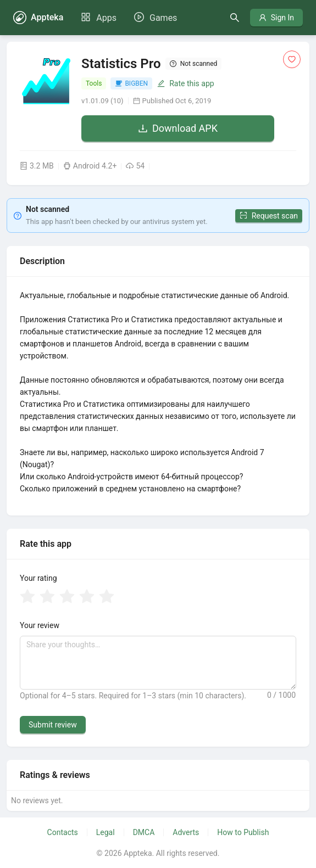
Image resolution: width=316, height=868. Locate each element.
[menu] (129, 18)
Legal (106, 832)
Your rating (38, 578)
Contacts (63, 832)
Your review (40, 625)
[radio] (27, 597)
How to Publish (243, 832)
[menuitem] (99, 18)
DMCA (144, 832)
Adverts (186, 832)
